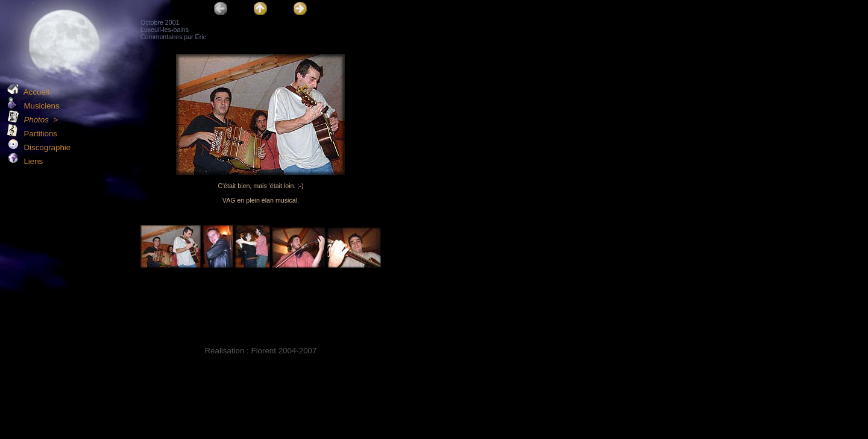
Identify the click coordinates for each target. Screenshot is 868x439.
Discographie (39, 147)
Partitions (32, 134)
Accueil (28, 92)
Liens (25, 161)
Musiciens (33, 106)
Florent (263, 351)
